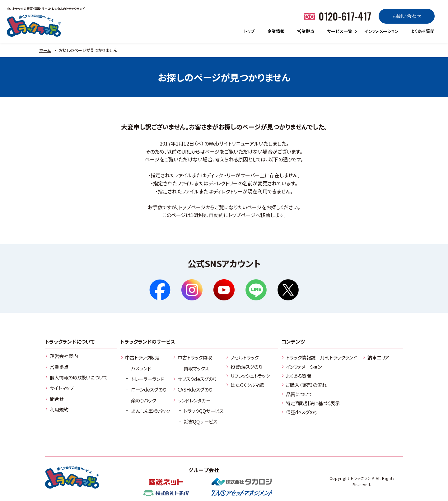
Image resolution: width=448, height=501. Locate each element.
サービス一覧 (340, 31)
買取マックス (196, 368)
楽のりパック (143, 400)
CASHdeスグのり (195, 389)
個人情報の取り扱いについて (79, 377)
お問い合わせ (407, 16)
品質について (299, 394)
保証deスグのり (302, 412)
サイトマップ (62, 388)
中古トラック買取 (195, 357)
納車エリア (378, 357)
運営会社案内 (64, 356)
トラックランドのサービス (148, 341)
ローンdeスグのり (149, 389)
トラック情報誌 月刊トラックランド (321, 357)
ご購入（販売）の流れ (306, 385)
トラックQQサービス (203, 411)
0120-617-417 (345, 16)
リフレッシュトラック (250, 376)
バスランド (141, 368)
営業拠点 (306, 31)
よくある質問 (423, 31)
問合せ (57, 399)
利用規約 (59, 409)
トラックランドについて (70, 341)
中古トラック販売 (142, 357)
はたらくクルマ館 (247, 385)
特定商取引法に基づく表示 (313, 403)
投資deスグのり (246, 367)
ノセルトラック (245, 357)
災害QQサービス (200, 421)
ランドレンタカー (194, 400)
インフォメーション (381, 31)
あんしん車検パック (150, 411)
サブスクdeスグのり (197, 379)
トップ (249, 31)
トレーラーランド (147, 379)
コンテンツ (293, 341)
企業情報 (276, 31)
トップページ (192, 207)
